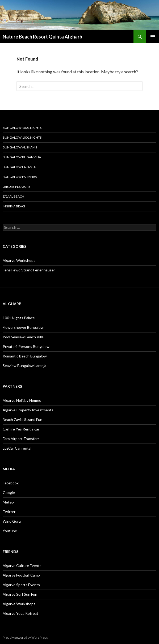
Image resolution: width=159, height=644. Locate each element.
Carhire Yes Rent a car (21, 429)
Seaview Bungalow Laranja (24, 366)
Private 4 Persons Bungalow (26, 346)
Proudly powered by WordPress (25, 637)
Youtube (10, 531)
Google (9, 492)
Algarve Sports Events (21, 585)
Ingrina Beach (15, 206)
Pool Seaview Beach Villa (23, 337)
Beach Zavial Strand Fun (22, 419)
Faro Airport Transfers (21, 439)
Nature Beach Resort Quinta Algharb (42, 37)
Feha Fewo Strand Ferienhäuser (29, 270)
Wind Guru (12, 521)
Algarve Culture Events (22, 566)
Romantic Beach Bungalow (25, 356)
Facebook (11, 483)
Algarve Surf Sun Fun (20, 594)
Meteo (8, 502)
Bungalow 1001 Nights (22, 128)
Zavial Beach (13, 196)
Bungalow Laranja (19, 167)
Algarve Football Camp (21, 575)
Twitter (9, 512)
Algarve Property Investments (28, 410)
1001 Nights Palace (19, 318)
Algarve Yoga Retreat (20, 613)
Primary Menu (153, 37)
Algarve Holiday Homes (22, 400)
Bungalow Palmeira (20, 177)
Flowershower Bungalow (23, 327)
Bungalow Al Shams (20, 147)
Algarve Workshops (19, 260)
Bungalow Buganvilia (22, 157)
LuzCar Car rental (17, 448)
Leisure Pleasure (16, 187)
